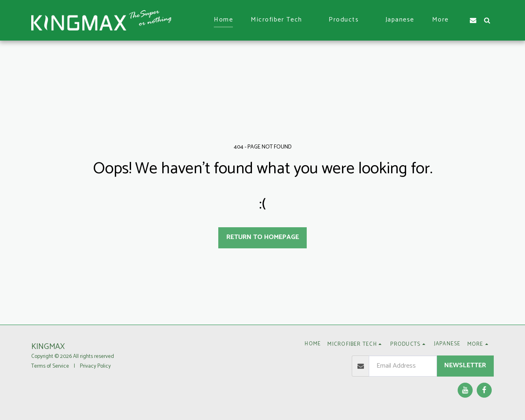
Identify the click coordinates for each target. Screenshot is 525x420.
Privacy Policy (95, 366)
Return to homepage (263, 237)
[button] (281, 20)
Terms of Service (50, 366)
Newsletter (465, 365)
